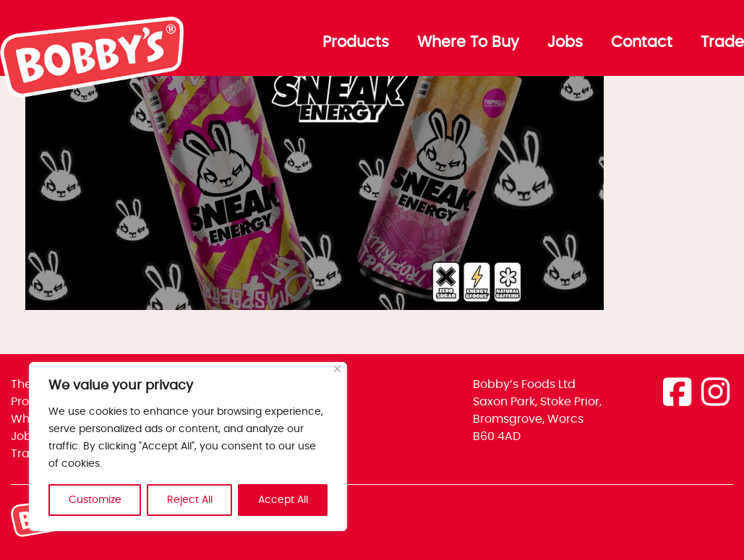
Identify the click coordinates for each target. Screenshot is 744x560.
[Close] (337, 369)
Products (356, 43)
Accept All (283, 500)
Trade (722, 43)
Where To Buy (468, 43)
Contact (642, 43)
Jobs (565, 43)
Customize (95, 500)
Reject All (190, 500)
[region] (188, 447)
